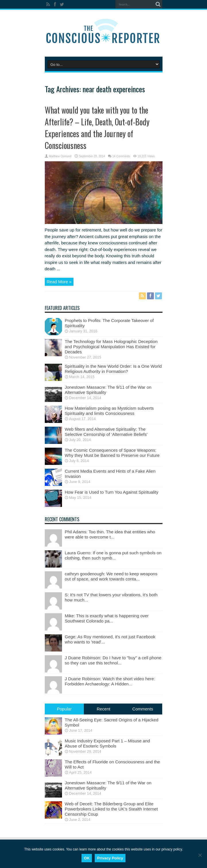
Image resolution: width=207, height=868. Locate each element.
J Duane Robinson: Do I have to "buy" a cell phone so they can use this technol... (113, 660)
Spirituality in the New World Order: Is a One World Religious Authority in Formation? (113, 369)
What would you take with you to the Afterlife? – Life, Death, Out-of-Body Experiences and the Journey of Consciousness (97, 128)
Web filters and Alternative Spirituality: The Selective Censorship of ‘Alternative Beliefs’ (106, 432)
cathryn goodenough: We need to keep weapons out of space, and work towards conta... (111, 576)
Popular (64, 709)
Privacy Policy (110, 858)
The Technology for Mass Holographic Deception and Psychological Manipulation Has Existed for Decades (111, 347)
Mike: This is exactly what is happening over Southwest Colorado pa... (107, 618)
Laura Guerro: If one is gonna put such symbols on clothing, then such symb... (113, 555)
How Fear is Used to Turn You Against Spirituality (112, 492)
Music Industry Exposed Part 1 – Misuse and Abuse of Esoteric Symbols (108, 743)
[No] (200, 855)
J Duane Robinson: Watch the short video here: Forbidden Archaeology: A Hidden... (110, 681)
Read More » (59, 282)
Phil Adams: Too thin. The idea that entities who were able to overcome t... (110, 534)
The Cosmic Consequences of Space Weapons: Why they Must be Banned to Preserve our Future (112, 453)
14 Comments (121, 156)
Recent (104, 709)
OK (87, 858)
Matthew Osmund (60, 156)
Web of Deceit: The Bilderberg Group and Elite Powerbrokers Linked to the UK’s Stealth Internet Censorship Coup (111, 809)
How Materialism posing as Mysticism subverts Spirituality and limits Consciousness (109, 411)
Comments (143, 709)
